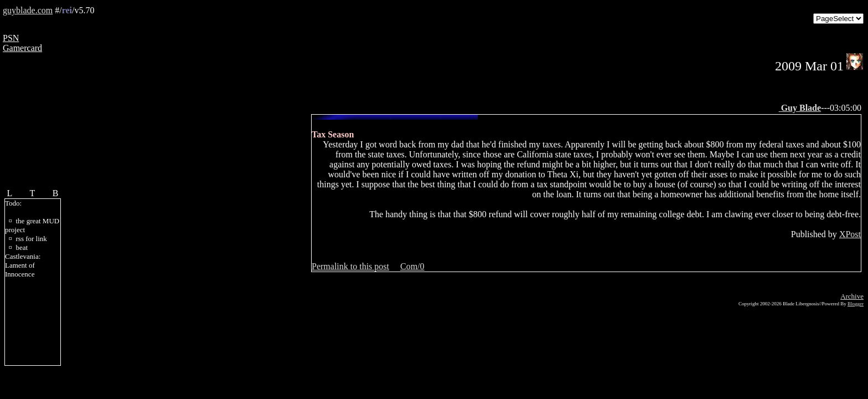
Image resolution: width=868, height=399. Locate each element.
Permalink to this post (350, 266)
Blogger (856, 304)
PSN (11, 38)
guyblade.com (28, 10)
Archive (852, 296)
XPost (850, 234)
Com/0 (412, 266)
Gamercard (22, 48)
